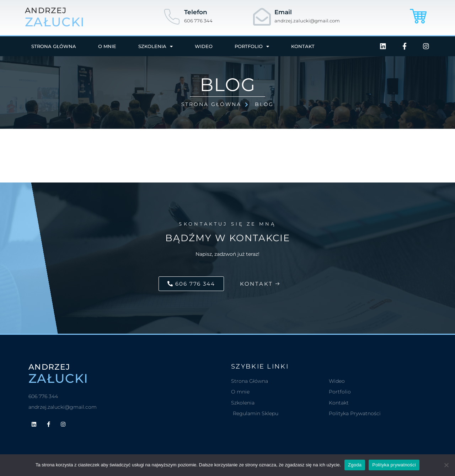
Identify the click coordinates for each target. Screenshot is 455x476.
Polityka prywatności (394, 465)
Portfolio (252, 46)
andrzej (46, 11)
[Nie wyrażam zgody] (446, 465)
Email (283, 12)
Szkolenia (156, 46)
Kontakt (303, 46)
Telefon (196, 12)
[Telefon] (172, 17)
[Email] (262, 17)
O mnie (107, 46)
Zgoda (355, 465)
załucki (55, 22)
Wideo (204, 46)
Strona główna (54, 46)
